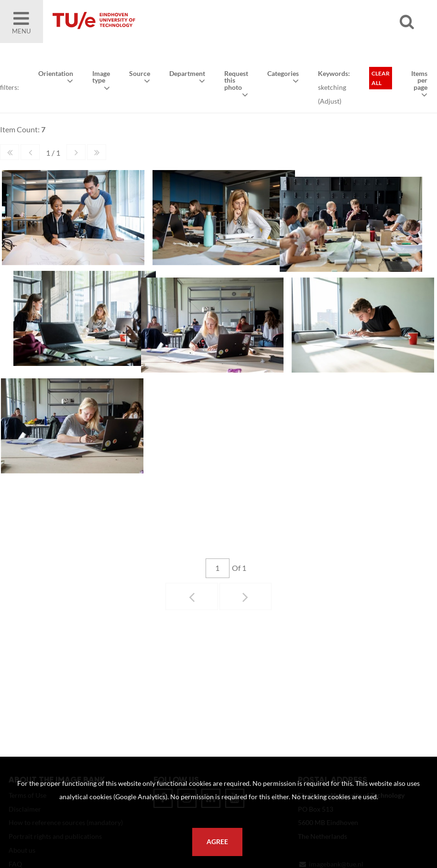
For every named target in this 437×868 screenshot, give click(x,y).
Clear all (381, 78)
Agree (217, 842)
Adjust (330, 101)
